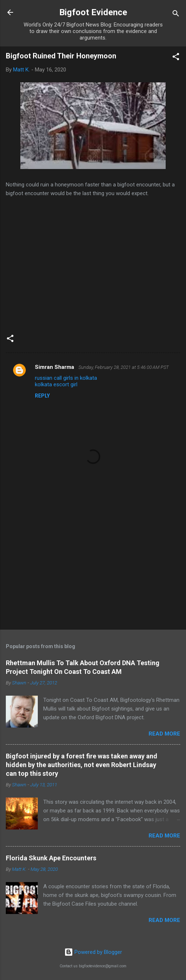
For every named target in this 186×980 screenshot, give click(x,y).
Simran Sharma (55, 367)
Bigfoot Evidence (93, 12)
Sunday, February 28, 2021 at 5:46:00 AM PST (124, 367)
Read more (164, 734)
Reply (42, 396)
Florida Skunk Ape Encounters (51, 858)
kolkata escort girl (56, 384)
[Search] (176, 15)
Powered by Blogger (93, 952)
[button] (176, 58)
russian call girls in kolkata (66, 378)
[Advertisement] (93, 567)
